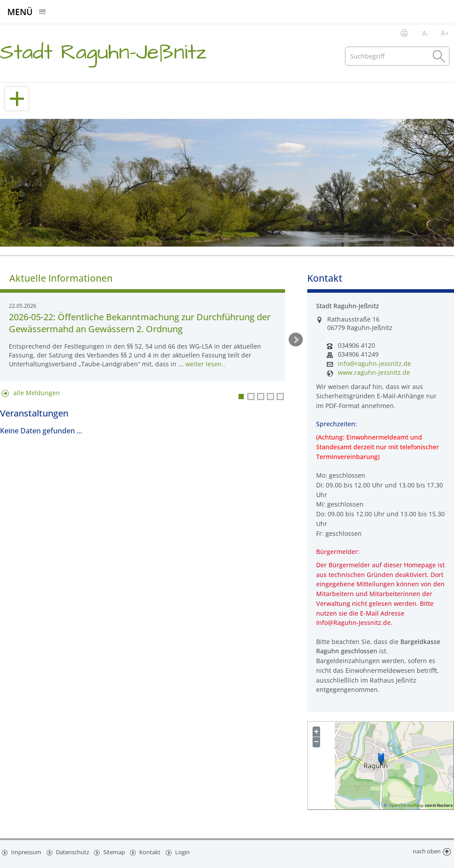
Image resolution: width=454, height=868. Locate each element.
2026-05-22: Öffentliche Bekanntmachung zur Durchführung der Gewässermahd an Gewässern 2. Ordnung (140, 323)
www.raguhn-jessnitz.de (374, 373)
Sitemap (115, 852)
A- (425, 33)
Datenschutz (73, 852)
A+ (445, 33)
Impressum (26, 852)
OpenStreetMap (406, 805)
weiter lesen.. (205, 364)
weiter (296, 340)
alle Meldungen (37, 393)
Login (185, 852)
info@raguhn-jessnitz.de (374, 364)
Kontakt (152, 852)
